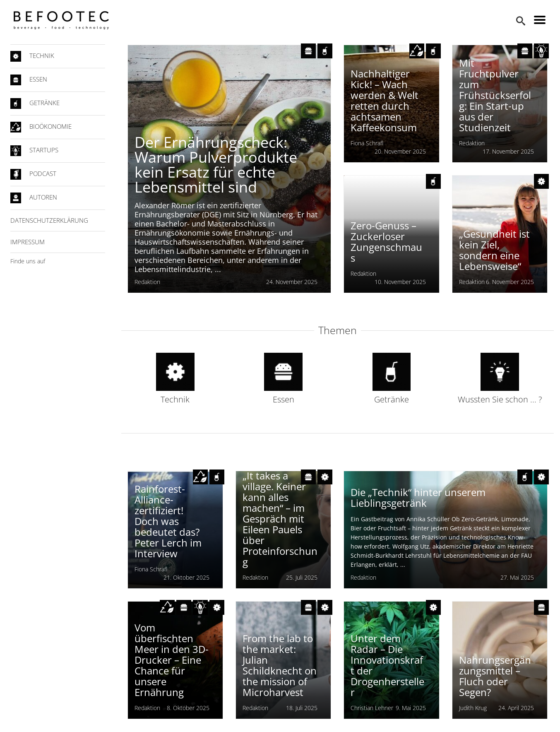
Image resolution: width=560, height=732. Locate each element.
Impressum (31, 242)
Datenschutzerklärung (53, 220)
